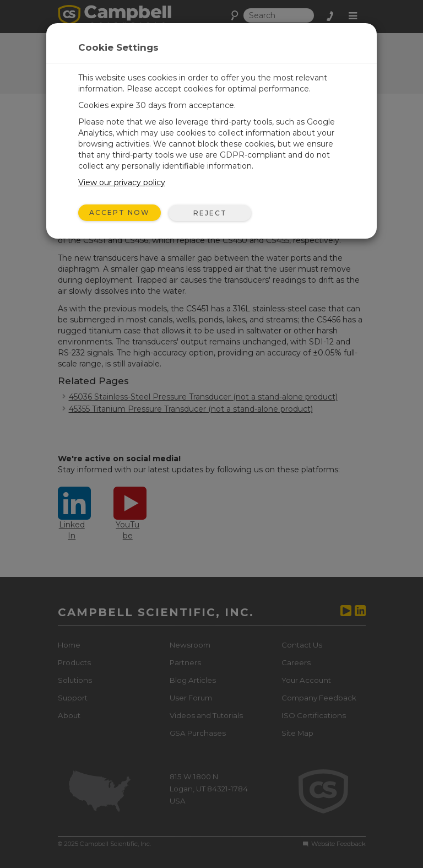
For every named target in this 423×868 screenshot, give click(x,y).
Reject (210, 213)
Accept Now (120, 212)
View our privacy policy (122, 182)
